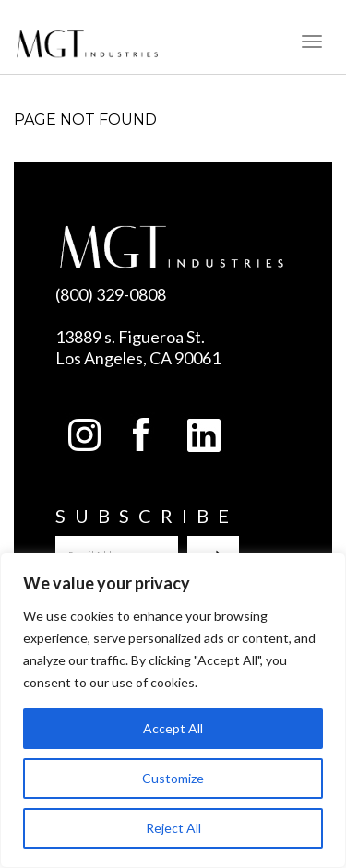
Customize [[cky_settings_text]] (173, 778)
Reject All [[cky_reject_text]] (173, 828)
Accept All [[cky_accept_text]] (173, 728)
